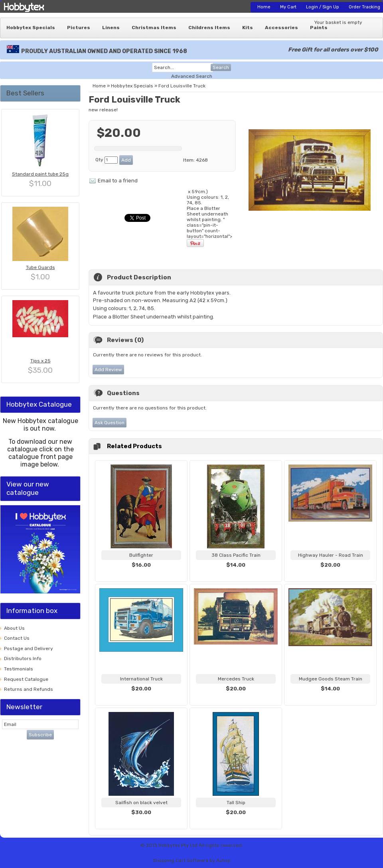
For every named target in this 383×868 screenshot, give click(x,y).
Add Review (108, 370)
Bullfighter (141, 555)
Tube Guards (40, 267)
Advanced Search (192, 76)
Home (264, 7)
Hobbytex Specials (31, 28)
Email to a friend (118, 181)
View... (141, 575)
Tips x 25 (40, 361)
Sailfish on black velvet (141, 803)
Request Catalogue (26, 679)
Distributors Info (23, 658)
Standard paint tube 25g (40, 174)
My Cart (288, 7)
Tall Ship (236, 803)
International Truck (141, 679)
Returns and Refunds (29, 689)
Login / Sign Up (323, 7)
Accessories (281, 28)
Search (221, 67)
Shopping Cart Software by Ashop (192, 860)
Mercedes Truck (236, 679)
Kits (248, 28)
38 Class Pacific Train (236, 555)
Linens (111, 28)
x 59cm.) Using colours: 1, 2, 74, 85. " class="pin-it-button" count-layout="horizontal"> (209, 218)
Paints (319, 28)
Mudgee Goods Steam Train (331, 679)
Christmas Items (154, 28)
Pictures (79, 28)
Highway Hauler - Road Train (331, 555)
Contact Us (17, 638)
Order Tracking (364, 7)
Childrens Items (209, 28)
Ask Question (110, 423)
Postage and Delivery (29, 649)
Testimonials (19, 669)
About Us (14, 628)
